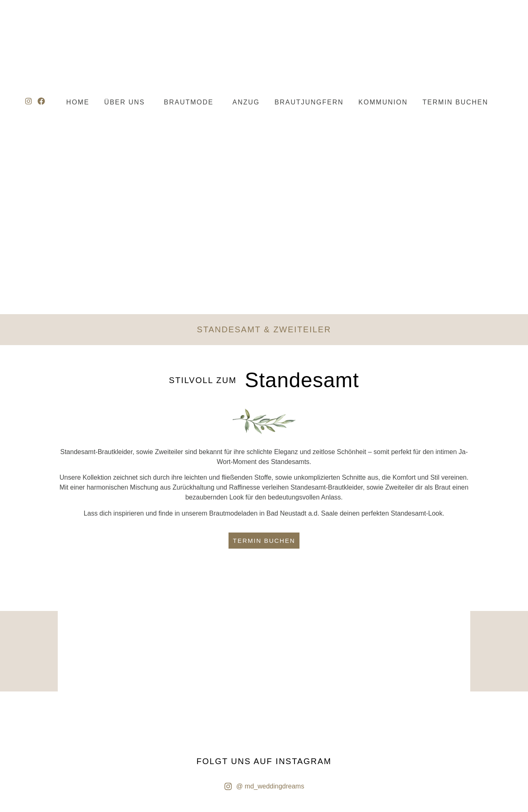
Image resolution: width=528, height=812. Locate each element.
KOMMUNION (383, 102)
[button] (127, 102)
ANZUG (246, 102)
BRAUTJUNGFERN (309, 102)
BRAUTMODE (189, 102)
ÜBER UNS (125, 102)
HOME (78, 102)
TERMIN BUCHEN (455, 102)
